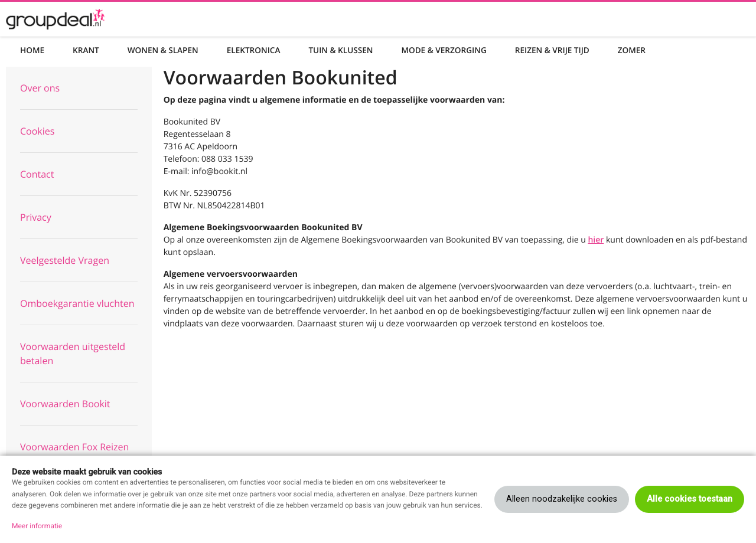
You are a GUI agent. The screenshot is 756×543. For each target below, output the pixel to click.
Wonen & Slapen (163, 50)
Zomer (632, 50)
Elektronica (254, 50)
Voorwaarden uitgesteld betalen (73, 354)
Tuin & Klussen (340, 50)
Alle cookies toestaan (690, 499)
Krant (86, 50)
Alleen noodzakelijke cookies (562, 499)
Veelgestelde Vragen (65, 260)
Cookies (37, 131)
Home (32, 50)
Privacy (36, 217)
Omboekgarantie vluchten (77, 303)
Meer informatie (37, 526)
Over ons (40, 88)
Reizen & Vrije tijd (552, 50)
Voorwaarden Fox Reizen (74, 447)
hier (596, 240)
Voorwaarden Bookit (65, 404)
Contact (37, 174)
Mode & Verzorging (444, 50)
